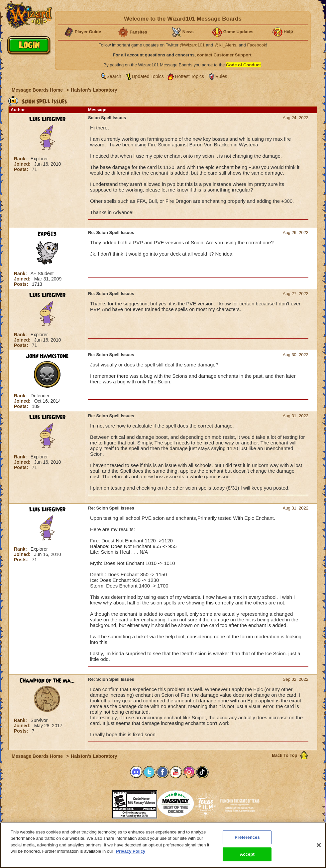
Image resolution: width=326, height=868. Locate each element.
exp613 (47, 234)
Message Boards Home (38, 90)
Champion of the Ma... (47, 681)
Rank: (21, 159)
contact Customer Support (224, 55)
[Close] (319, 846)
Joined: (23, 164)
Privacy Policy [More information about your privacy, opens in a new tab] (131, 852)
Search (114, 76)
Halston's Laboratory (94, 90)
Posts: (22, 169)
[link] (95, 802)
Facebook (256, 45)
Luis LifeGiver (47, 119)
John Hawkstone (47, 356)
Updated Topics (148, 76)
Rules (221, 76)
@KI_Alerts (225, 45)
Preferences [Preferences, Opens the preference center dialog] (247, 838)
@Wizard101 (192, 45)
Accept (247, 855)
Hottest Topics (189, 76)
